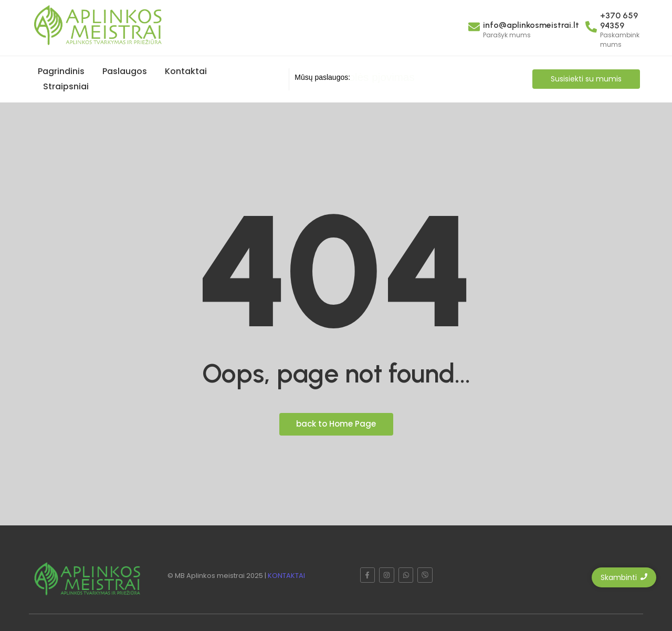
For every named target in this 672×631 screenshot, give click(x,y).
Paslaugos (125, 71)
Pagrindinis (61, 71)
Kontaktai (186, 71)
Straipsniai (66, 86)
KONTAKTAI (286, 576)
